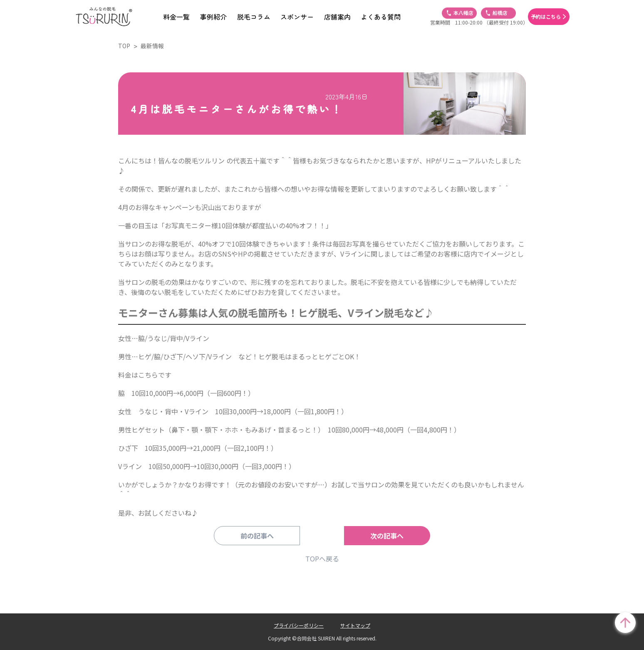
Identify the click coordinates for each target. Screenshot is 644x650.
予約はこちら (546, 17)
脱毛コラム (254, 17)
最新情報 (152, 46)
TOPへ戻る (322, 559)
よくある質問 (381, 17)
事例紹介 (213, 17)
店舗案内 (337, 17)
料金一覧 (176, 17)
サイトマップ (355, 625)
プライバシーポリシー (299, 625)
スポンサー (297, 17)
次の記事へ (378, 536)
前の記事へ (266, 536)
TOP (124, 46)
